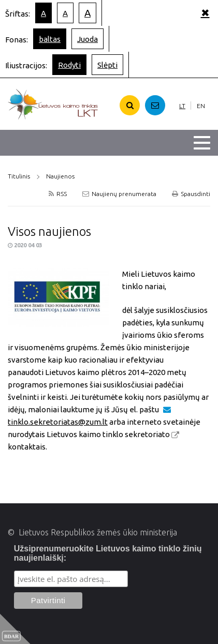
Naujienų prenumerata (119, 194)
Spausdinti (191, 194)
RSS (58, 194)
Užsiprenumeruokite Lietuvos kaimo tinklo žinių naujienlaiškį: (108, 553)
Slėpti (107, 65)
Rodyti (69, 65)
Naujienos (60, 176)
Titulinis (19, 176)
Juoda (88, 39)
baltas (50, 39)
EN (201, 106)
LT (182, 106)
